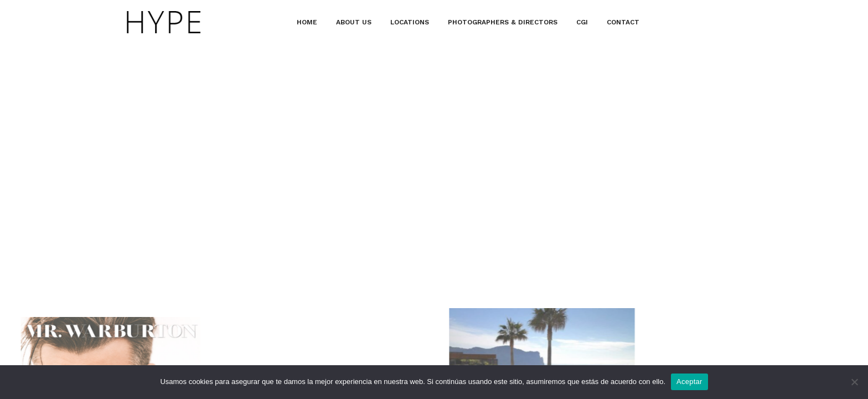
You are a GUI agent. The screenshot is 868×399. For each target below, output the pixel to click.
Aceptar (689, 382)
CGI (582, 22)
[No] (854, 382)
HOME (307, 22)
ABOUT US (354, 22)
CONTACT (623, 22)
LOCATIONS (410, 22)
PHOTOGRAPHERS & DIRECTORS (503, 22)
